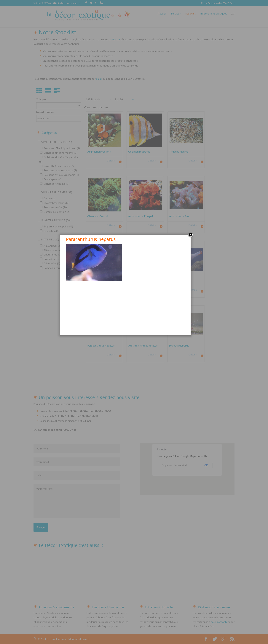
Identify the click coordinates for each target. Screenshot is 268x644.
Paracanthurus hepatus (99, 276)
